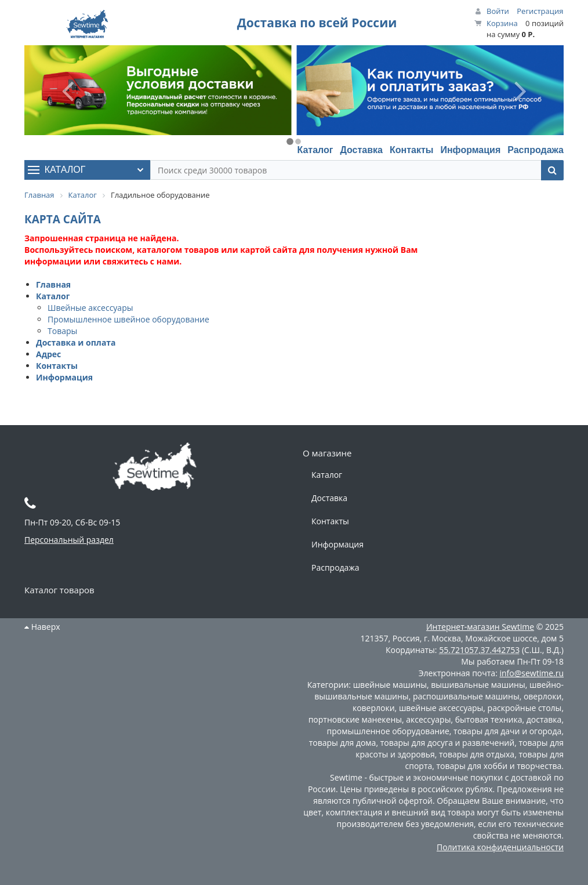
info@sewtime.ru (531, 673)
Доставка (361, 150)
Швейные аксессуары (90, 308)
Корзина (502, 23)
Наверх (42, 627)
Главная (53, 284)
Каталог (315, 150)
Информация (470, 150)
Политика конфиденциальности (500, 847)
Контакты (411, 150)
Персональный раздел (69, 540)
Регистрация (540, 11)
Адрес (48, 354)
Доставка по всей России (317, 23)
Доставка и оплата (76, 342)
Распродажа (536, 150)
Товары (62, 331)
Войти (498, 11)
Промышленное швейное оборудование (128, 319)
